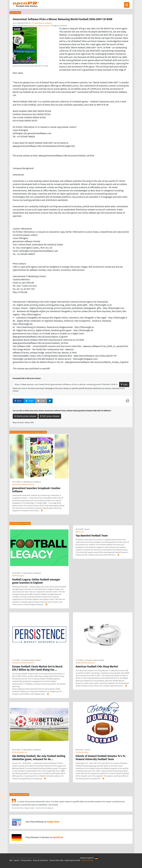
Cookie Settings (87, 860)
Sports (87, 529)
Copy (124, 384)
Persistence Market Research (23, 663)
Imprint (17, 860)
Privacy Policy (26, 860)
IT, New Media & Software (42, 23)
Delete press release (25, 416)
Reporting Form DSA (72, 860)
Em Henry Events (82, 752)
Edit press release (50, 416)
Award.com (80, 532)
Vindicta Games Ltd (20, 752)
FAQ (11, 860)
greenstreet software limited (39, 26)
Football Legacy (18, 576)
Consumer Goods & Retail (31, 660)
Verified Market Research (85, 663)
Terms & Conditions (40, 860)
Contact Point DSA (56, 860)
